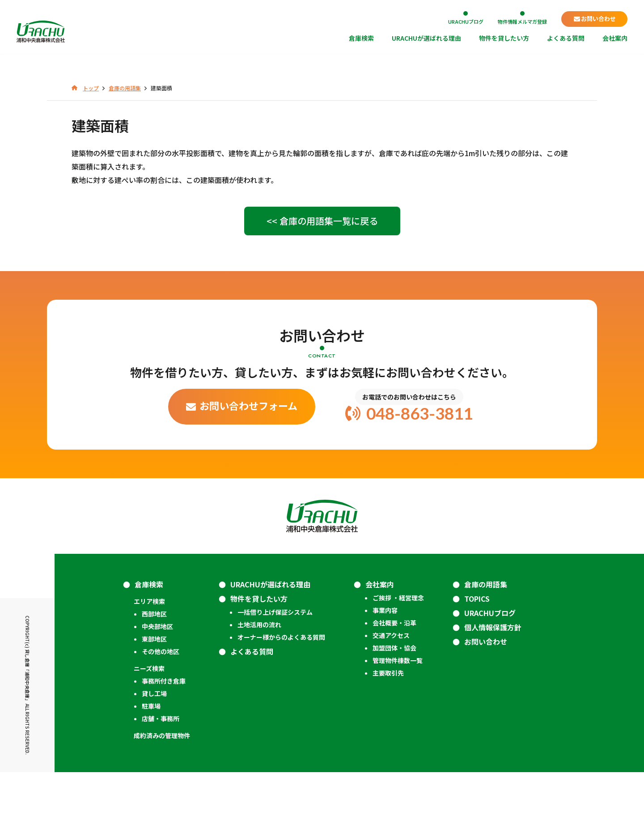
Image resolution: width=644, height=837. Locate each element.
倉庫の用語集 (486, 649)
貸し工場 (154, 758)
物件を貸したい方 (504, 39)
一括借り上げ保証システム (275, 677)
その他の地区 (161, 716)
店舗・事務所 (161, 783)
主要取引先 (388, 738)
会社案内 (615, 39)
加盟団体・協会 (394, 713)
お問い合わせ (598, 19)
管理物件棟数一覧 (398, 725)
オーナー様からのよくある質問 (281, 702)
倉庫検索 (361, 39)
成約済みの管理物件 (162, 800)
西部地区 (154, 679)
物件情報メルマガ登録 (522, 21)
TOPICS (477, 663)
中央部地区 (157, 691)
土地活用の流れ (259, 689)
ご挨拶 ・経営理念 (398, 663)
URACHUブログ (466, 21)
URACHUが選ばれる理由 (426, 39)
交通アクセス (391, 700)
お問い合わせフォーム (248, 470)
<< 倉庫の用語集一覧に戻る (322, 286)
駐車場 (151, 771)
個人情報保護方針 (493, 692)
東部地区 (154, 704)
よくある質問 (566, 39)
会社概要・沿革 (394, 688)
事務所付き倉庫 (164, 746)
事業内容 (385, 675)
